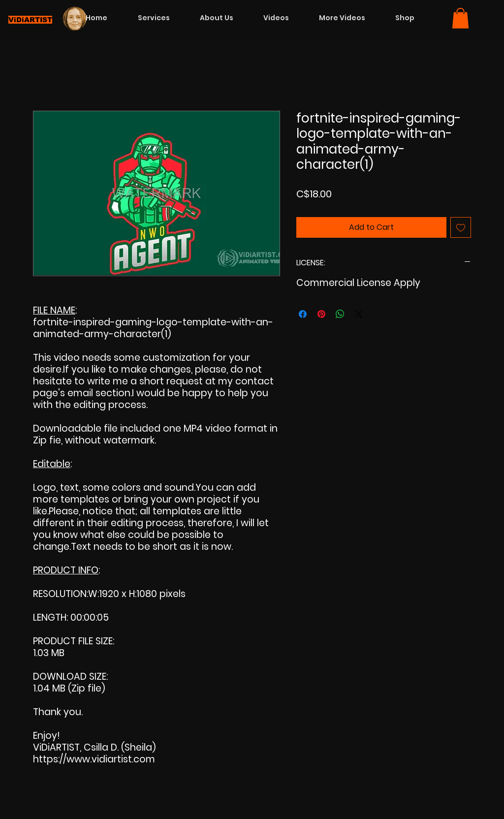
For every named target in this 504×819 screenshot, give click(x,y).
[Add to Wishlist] (461, 227)
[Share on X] (359, 314)
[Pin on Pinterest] (321, 314)
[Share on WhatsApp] (340, 314)
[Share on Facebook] (303, 314)
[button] (460, 18)
